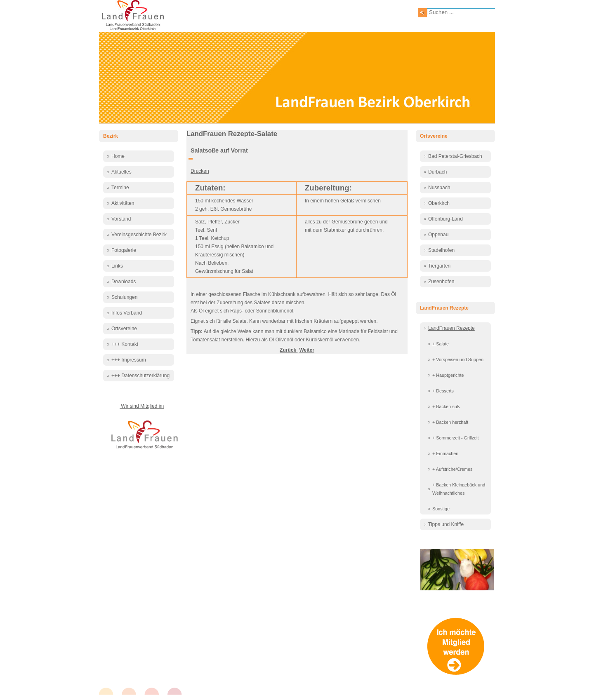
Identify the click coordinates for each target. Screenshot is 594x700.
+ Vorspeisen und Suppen (458, 359)
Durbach (437, 172)
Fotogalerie (124, 250)
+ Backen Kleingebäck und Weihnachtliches (459, 489)
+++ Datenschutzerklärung (140, 376)
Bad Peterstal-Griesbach (455, 156)
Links (117, 266)
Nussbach (439, 188)
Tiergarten (439, 266)
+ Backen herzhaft (450, 422)
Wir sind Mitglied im (142, 406)
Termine (120, 188)
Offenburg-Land (445, 219)
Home (118, 156)
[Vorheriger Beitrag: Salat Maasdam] (289, 350)
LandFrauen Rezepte (451, 328)
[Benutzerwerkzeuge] (191, 159)
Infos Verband (127, 313)
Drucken (200, 171)
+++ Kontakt (125, 344)
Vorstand (121, 219)
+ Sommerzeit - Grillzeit (456, 438)
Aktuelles (121, 172)
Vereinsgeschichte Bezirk (139, 235)
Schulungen (124, 297)
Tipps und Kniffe (446, 524)
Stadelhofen (441, 250)
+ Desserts (443, 391)
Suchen (422, 13)
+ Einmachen (445, 453)
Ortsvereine (124, 329)
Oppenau (438, 235)
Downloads (124, 282)
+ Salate (441, 344)
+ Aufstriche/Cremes (453, 469)
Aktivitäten (123, 203)
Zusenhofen (441, 282)
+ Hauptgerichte (448, 375)
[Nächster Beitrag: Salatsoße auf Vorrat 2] (306, 350)
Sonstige (441, 509)
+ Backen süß (446, 406)
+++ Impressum (129, 360)
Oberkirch (439, 203)
